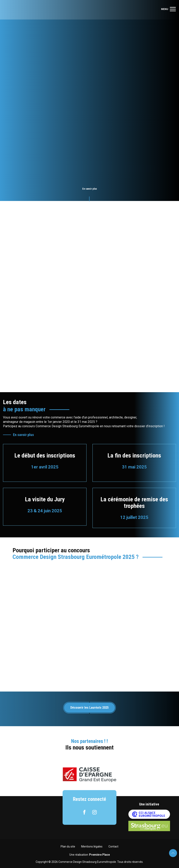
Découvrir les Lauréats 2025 (89, 708)
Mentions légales (92, 846)
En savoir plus (23, 435)
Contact (113, 846)
